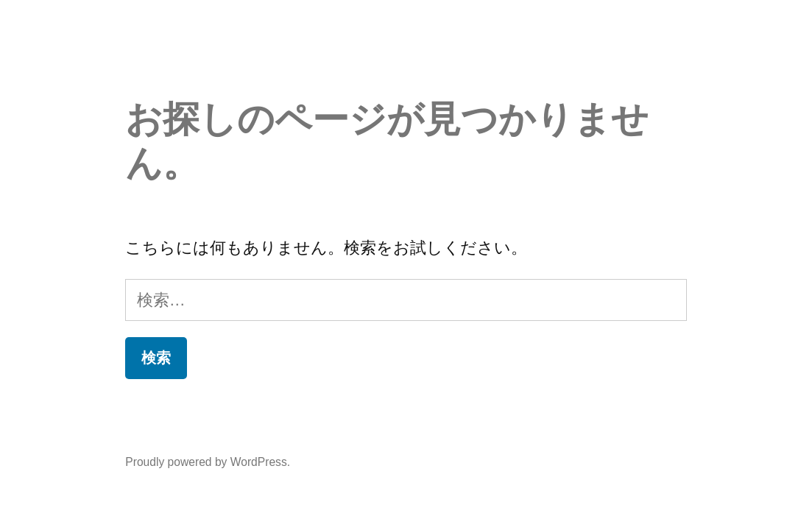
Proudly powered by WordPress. (208, 462)
